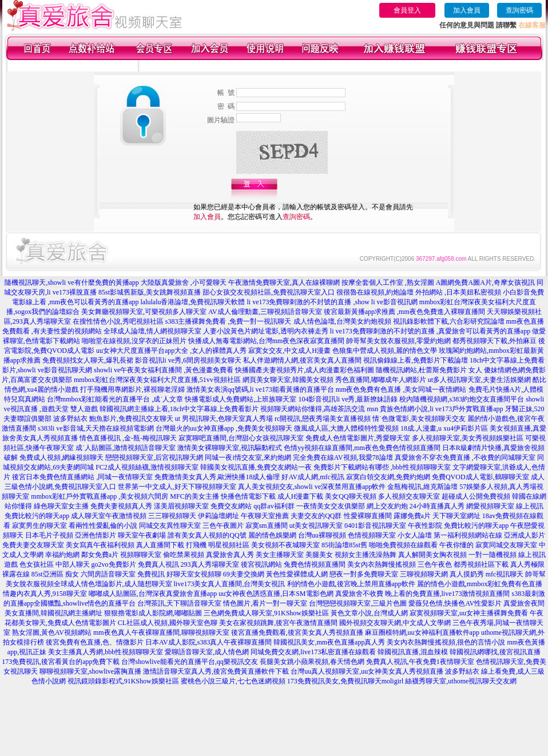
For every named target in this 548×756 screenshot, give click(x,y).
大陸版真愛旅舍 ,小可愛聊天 (184, 282)
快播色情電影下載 (248, 496)
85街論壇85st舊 (344, 545)
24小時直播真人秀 (437, 506)
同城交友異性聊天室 (170, 526)
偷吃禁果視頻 (184, 555)
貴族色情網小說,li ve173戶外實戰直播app (441, 409)
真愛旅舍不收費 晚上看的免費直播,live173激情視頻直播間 (423, 594)
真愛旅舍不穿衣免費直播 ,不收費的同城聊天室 (465, 457)
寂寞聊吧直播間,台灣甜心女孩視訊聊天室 (241, 438)
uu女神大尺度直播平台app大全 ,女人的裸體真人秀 (171, 351)
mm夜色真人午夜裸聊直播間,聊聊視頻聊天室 (161, 632)
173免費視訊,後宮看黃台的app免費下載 (61, 662)
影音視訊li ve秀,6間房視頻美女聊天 (188, 360)
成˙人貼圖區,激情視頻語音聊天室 (126, 448)
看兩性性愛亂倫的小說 (103, 526)
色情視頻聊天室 (372, 535)
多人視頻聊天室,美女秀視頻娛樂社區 (468, 438)
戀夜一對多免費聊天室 (364, 574)
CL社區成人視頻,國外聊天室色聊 (168, 623)
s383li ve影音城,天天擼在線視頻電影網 (96, 428)
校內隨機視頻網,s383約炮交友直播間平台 (462, 399)
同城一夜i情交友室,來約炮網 (248, 457)
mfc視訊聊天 (505, 574)
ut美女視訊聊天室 (316, 526)
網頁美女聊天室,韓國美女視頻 (288, 380)
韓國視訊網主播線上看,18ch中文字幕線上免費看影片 (179, 409)
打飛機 (196, 545)
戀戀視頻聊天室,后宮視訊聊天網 (154, 457)
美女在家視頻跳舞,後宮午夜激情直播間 (278, 623)
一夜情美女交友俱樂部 (331, 506)
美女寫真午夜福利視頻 (100, 545)
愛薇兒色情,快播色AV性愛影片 (455, 603)
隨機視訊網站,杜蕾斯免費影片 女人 (429, 370)
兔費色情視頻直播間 (315, 564)
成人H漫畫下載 (301, 496)
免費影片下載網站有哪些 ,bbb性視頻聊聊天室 (382, 467)
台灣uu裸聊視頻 (322, 535)
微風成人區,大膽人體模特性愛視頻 (346, 428)
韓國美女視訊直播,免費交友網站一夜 (256, 467)
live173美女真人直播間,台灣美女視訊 (230, 584)
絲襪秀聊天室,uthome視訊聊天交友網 (461, 681)
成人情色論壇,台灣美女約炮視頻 (342, 321)
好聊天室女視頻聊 (194, 574)
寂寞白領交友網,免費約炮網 (388, 477)
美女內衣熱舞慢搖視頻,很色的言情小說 (446, 642)
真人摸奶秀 (467, 574)
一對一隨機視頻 (493, 555)
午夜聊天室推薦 (265, 516)
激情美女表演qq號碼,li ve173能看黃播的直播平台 (260, 389)
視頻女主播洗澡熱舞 (366, 555)
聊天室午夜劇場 (142, 535)
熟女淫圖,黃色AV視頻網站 (52, 632)
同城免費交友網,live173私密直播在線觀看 (313, 652)
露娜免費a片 (412, 516)
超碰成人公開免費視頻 (476, 496)
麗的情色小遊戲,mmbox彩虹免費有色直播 (480, 584)
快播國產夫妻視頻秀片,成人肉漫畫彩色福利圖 (305, 370)
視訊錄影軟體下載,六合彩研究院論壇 (449, 321)
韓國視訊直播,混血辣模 (413, 652)
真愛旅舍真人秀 (230, 555)
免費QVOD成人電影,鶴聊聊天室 (481, 477)
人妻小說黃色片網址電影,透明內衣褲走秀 (266, 331)
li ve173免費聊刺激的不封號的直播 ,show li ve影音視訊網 (332, 302)
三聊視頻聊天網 (424, 574)
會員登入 (407, 10)
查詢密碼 (519, 10)
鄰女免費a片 (100, 555)
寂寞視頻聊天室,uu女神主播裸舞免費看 (469, 613)
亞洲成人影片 (525, 535)
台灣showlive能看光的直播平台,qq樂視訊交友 (189, 662)
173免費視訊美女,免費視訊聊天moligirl (346, 681)
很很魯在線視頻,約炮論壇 (375, 292)
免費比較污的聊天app (37, 516)
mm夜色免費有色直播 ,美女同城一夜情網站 (401, 389)
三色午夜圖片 (223, 526)
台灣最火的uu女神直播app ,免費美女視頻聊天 (224, 428)
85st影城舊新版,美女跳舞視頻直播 (150, 292)
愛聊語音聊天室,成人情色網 (207, 652)
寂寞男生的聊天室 (39, 526)
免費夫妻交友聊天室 (33, 545)
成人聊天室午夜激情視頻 (109, 516)
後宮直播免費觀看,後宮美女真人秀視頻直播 (297, 632)
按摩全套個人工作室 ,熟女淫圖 (388, 282)
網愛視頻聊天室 (490, 506)
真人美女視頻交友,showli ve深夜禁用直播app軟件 (312, 487)
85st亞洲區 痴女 (55, 574)
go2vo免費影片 (114, 564)
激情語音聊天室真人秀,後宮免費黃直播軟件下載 (216, 671)
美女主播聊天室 (280, 555)
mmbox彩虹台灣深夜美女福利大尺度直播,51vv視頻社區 (157, 380)
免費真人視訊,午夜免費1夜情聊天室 (420, 662)
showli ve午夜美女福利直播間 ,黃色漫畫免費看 (164, 370)
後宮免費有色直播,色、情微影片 (95, 642)
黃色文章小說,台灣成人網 (369, 613)
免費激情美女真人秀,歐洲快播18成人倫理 (217, 477)
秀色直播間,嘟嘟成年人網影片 (381, 380)
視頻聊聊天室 (141, 555)
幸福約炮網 (62, 555)
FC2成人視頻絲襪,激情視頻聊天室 (147, 467)
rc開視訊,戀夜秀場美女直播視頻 (323, 419)
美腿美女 (319, 555)
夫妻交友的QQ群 (316, 516)
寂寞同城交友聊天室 (506, 545)
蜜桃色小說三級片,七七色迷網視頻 (233, 681)
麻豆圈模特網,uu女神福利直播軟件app (422, 632)
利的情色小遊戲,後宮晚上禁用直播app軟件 (351, 584)
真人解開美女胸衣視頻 (432, 555)
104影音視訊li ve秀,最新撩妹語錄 (348, 399)
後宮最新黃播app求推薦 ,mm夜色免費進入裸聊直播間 (404, 312)
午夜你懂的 (456, 545)
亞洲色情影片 (96, 535)
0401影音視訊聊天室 (375, 526)
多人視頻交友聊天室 (409, 496)
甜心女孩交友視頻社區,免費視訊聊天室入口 (269, 292)
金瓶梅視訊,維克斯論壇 (422, 487)
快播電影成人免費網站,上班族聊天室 (241, 399)
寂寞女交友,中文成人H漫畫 (289, 351)
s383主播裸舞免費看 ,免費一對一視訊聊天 (229, 321)
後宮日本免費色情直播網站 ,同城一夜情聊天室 (82, 477)
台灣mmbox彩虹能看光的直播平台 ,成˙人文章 (115, 399)
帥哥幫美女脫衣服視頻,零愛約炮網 (398, 341)
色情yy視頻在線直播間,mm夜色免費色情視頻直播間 (362, 448)
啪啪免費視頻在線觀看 (403, 545)
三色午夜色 (435, 564)
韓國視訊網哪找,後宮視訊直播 (495, 652)
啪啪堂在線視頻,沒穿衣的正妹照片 (134, 341)
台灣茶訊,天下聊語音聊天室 (179, 603)
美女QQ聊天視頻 (350, 496)
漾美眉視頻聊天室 (181, 506)
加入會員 (467, 10)
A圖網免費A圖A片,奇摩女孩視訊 (485, 282)
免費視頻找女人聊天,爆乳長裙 (88, 360)
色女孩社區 (37, 564)
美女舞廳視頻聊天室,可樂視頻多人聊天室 (144, 312)
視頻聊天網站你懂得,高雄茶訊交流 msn (319, 409)
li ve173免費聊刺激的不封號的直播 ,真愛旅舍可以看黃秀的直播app (430, 331)
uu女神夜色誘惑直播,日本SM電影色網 (276, 594)
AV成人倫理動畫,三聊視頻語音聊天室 (265, 312)
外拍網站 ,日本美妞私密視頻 (458, 292)
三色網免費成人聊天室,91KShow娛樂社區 (266, 613)
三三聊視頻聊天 (172, 516)
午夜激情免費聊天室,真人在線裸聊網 (284, 282)
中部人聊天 (73, 564)
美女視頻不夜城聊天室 (285, 545)
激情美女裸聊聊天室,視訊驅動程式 (230, 448)
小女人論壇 (415, 535)
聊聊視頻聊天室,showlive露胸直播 (90, 671)
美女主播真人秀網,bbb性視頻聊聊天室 (106, 652)
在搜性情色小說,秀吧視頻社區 (118, 321)
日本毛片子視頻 (49, 535)
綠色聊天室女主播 (61, 506)
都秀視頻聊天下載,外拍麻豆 (495, 341)
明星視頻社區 (229, 545)
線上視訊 (530, 506)
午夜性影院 (425, 526)
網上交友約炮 (387, 506)
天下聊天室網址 (456, 516)
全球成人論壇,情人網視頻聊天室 (152, 331)
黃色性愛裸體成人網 (297, 574)
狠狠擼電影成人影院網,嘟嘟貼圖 (153, 613)
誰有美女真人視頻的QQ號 (207, 535)
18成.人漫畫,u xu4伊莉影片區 (444, 428)
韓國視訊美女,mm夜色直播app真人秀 (329, 642)
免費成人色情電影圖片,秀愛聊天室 (358, 438)
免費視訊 (151, 574)
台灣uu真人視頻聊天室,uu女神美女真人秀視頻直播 (367, 671)
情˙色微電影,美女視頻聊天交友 (419, 419)
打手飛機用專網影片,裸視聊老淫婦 (132, 389)
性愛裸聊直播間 (368, 516)
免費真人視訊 (158, 564)
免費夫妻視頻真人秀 (121, 506)
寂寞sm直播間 (267, 526)
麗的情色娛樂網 (272, 535)
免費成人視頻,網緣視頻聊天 (61, 457)
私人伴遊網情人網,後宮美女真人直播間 (302, 360)
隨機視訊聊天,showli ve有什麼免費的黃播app (72, 282)
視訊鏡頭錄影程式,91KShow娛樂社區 (123, 681)
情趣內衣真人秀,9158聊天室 (45, 594)
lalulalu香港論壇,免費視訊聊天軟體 (193, 302)
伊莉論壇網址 (219, 516)
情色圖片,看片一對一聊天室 (265, 603)
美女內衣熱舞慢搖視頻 (382, 564)
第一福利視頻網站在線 (468, 535)
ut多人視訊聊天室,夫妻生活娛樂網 (479, 380)
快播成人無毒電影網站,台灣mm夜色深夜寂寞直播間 (267, 341)
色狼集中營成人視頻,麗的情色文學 (385, 351)
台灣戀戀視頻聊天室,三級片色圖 (358, 603)
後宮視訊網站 (261, 564)
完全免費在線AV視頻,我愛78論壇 (343, 457)
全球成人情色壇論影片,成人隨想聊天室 (113, 584)
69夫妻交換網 (244, 574)
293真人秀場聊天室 (210, 564)
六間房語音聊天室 (108, 574)
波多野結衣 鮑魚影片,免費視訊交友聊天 (113, 419)
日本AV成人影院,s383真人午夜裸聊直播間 (209, 642)
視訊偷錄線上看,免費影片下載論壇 (416, 360)
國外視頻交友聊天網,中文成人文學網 (395, 623)
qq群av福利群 (274, 506)
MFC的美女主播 (194, 496)
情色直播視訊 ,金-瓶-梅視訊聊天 (128, 438)
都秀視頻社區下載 (481, 564)
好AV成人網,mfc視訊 (313, 477)
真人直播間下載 (160, 545)
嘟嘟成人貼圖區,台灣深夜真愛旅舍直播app (153, 594)
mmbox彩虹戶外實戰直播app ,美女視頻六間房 (100, 496)
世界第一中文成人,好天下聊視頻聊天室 (177, 487)
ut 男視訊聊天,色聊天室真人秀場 (224, 419)
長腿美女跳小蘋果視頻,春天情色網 (312, 662)
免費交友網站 (231, 506)
